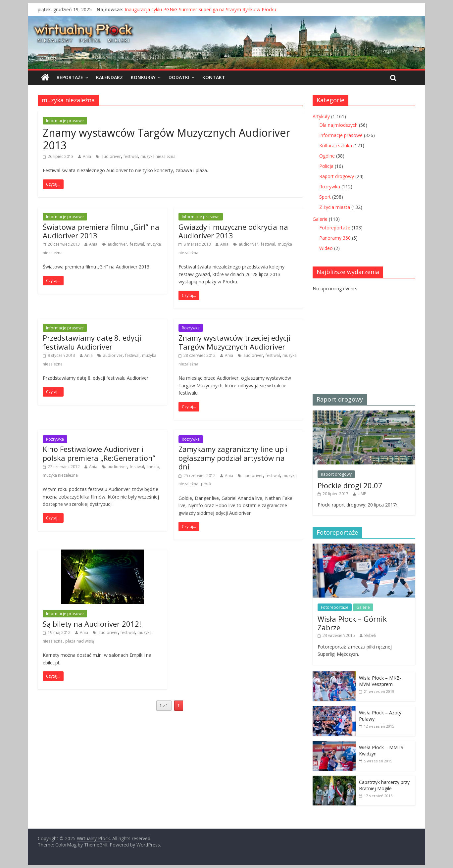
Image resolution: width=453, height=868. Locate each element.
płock (206, 484)
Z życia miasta (335, 207)
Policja (326, 166)
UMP (362, 494)
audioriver (111, 156)
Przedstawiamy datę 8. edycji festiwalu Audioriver (92, 342)
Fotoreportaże (335, 228)
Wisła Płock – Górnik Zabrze (352, 623)
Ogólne (327, 156)
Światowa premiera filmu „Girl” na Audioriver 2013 (101, 231)
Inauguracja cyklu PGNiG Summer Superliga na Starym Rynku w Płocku (201, 9)
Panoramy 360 (335, 238)
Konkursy (143, 77)
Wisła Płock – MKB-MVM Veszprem (380, 681)
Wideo (326, 248)
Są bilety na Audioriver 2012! (92, 624)
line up (153, 467)
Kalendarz (109, 77)
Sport (325, 197)
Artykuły (321, 116)
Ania (87, 156)
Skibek (370, 635)
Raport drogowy (337, 176)
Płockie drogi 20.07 (350, 485)
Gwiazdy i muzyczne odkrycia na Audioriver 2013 (233, 231)
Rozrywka (191, 328)
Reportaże (70, 77)
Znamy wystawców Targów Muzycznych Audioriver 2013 (166, 139)
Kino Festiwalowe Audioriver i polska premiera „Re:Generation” (99, 453)
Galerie (320, 219)
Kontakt (214, 77)
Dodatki (179, 77)
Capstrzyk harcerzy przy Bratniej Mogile (384, 785)
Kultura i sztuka (336, 145)
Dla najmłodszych (338, 125)
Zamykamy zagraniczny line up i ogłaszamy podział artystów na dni (233, 458)
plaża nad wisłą (80, 641)
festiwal (131, 156)
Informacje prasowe (65, 121)
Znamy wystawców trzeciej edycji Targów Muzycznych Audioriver (234, 342)
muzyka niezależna (158, 156)
